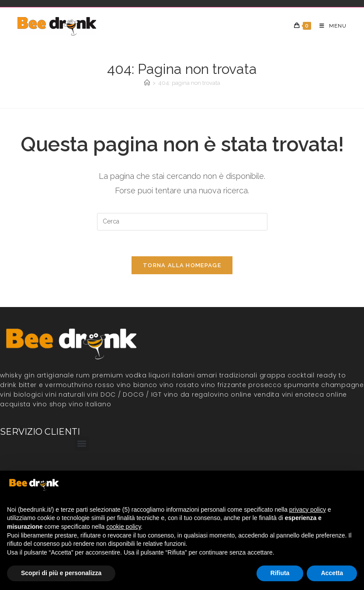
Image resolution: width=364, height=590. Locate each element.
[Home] (147, 83)
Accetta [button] (332, 573)
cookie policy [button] (123, 527)
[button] (82, 444)
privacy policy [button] (308, 510)
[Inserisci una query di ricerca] (182, 222)
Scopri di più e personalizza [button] (61, 573)
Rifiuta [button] (280, 573)
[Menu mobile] (330, 26)
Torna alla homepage (182, 266)
